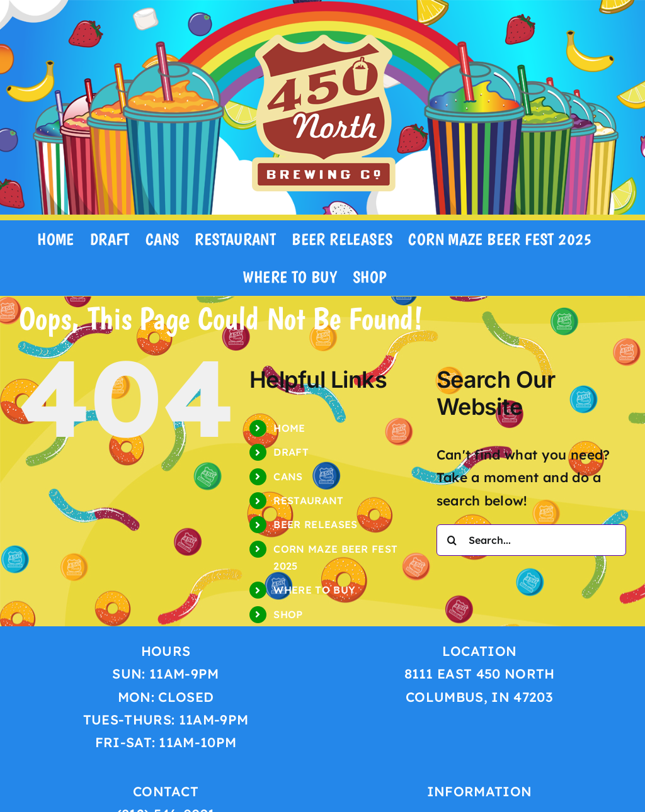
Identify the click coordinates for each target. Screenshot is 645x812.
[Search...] (531, 540)
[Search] (452, 540)
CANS (288, 476)
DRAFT (291, 452)
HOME (289, 428)
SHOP (288, 614)
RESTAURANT (308, 500)
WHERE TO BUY (314, 590)
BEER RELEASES (315, 524)
